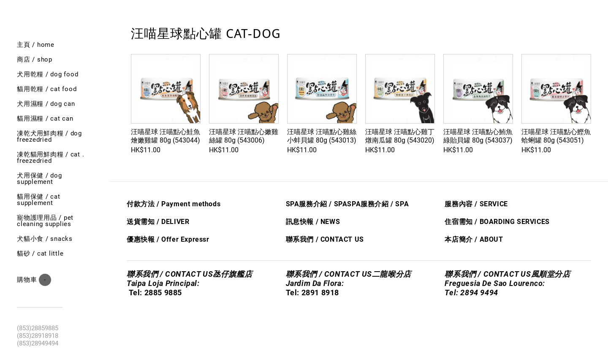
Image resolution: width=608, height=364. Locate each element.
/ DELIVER (172, 222)
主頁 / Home (36, 45)
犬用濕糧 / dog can (46, 104)
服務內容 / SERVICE (476, 204)
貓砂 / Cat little (40, 253)
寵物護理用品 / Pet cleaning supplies (45, 221)
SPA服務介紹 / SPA (317, 204)
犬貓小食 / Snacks (45, 239)
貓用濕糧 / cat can (45, 119)
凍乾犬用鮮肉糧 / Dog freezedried (49, 136)
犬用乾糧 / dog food (47, 74)
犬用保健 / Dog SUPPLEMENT (39, 179)
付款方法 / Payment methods (174, 204)
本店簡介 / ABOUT (474, 239)
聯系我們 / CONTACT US (325, 239)
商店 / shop (35, 59)
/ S (394, 204)
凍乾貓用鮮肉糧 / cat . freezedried (50, 158)
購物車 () (34, 280)
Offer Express (184, 239)
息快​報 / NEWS (316, 222)
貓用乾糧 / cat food (47, 89)
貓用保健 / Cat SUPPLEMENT (39, 200)
